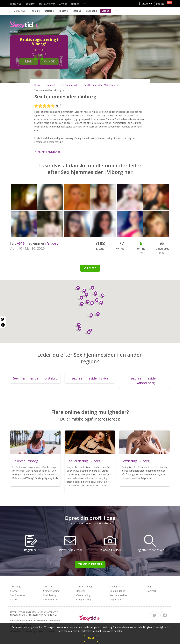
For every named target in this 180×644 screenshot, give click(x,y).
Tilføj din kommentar (47, 152)
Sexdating (16, 4)
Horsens (63, 11)
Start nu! (147, 4)
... (86, 4)
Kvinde (49, 61)
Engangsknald (117, 586)
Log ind (160, 4)
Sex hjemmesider (118, 595)
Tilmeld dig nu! (90, 564)
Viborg (105, 11)
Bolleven (81, 591)
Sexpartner (115, 600)
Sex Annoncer (50, 600)
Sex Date (76, 4)
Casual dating (83, 595)
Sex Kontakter (47, 4)
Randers (49, 11)
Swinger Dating (51, 591)
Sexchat (30, 4)
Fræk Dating (50, 595)
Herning (77, 11)
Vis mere (90, 268)
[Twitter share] (3, 319)
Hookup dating (117, 591)
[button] (83, 291)
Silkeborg (92, 11)
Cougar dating (84, 600)
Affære (63, 4)
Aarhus (36, 11)
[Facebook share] (3, 325)
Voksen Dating (84, 586)
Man (29, 61)
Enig (91, 638)
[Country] (170, 3)
